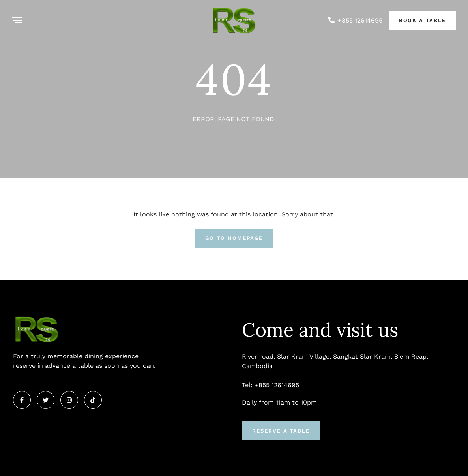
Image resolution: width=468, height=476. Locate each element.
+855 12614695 (360, 20)
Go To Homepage (234, 238)
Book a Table (422, 20)
